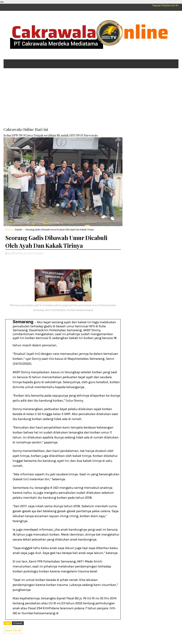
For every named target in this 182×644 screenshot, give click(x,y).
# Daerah (18, 623)
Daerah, (40, 253)
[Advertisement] (91, 98)
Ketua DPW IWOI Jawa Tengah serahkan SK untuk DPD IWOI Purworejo (51, 135)
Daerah (18, 230)
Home (8, 230)
